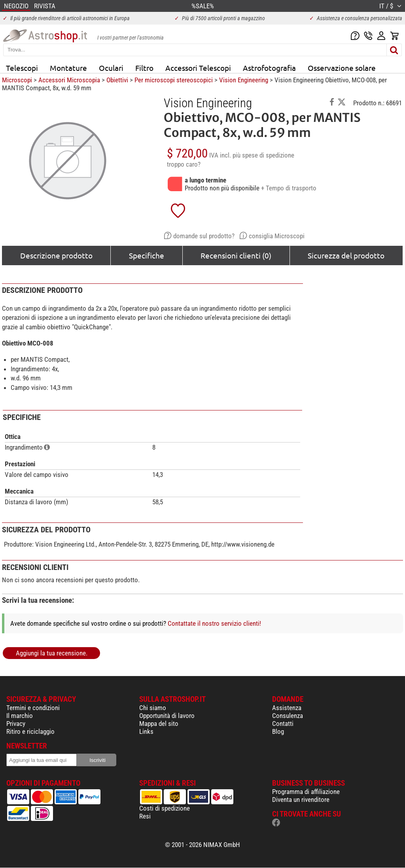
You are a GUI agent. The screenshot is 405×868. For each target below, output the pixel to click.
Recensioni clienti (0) (236, 255)
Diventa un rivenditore (301, 800)
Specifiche (147, 255)
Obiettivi (117, 80)
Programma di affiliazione (306, 792)
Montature (68, 68)
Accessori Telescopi (198, 68)
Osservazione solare (342, 68)
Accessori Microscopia (69, 80)
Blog (278, 731)
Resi (145, 816)
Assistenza (287, 708)
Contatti (283, 724)
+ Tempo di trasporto (289, 188)
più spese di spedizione (263, 155)
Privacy (16, 724)
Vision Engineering (244, 80)
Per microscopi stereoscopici (174, 80)
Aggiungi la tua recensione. (52, 653)
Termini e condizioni (33, 708)
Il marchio (20, 716)
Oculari (111, 68)
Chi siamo (153, 708)
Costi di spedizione (165, 808)
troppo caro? (184, 164)
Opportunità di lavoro (167, 716)
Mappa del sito (159, 724)
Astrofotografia (269, 68)
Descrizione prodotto (56, 255)
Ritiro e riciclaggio (30, 731)
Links (146, 731)
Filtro (144, 68)
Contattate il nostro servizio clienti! (214, 623)
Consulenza (288, 716)
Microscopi (17, 80)
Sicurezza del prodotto (346, 255)
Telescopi (22, 68)
